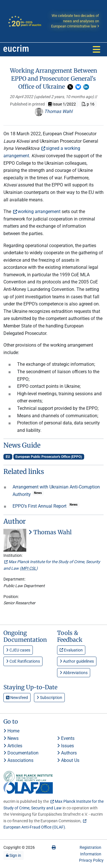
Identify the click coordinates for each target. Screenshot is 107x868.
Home (11, 731)
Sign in (14, 855)
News (11, 738)
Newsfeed (17, 698)
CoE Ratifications (23, 661)
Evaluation (71, 650)
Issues (65, 746)
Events (66, 738)
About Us (68, 760)
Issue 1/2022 (62, 104)
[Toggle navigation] (96, 49)
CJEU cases (18, 650)
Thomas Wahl (53, 111)
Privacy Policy (91, 860)
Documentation (21, 753)
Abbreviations (74, 673)
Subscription (49, 698)
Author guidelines (77, 661)
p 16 (88, 104)
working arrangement (39, 211)
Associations (18, 760)
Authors (67, 753)
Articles (13, 746)
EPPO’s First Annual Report (40, 506)
